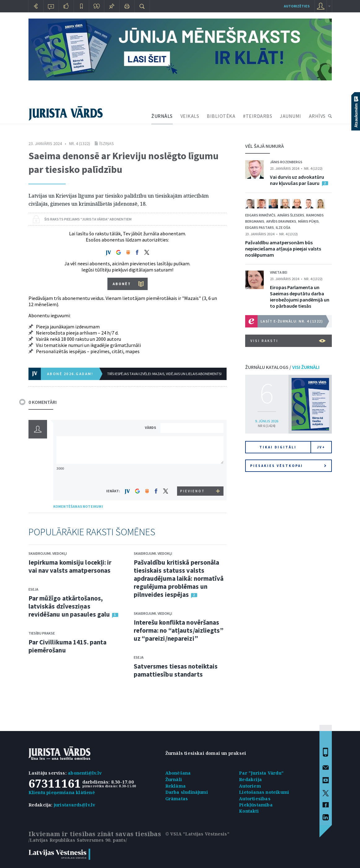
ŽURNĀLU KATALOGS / (282, 367)
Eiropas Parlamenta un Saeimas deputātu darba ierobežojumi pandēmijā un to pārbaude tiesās (300, 297)
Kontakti (249, 811)
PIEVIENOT (193, 491)
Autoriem (250, 786)
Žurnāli (174, 779)
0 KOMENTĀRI (43, 402)
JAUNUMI (291, 116)
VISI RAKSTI (288, 341)
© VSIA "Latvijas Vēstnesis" (197, 834)
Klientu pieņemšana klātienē (62, 792)
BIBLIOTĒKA (221, 116)
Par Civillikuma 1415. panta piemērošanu (68, 646)
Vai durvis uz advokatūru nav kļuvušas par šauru (297, 180)
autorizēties (297, 6)
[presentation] (193, 475)
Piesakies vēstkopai (288, 466)
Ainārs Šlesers (291, 215)
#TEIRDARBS (258, 116)
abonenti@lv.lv (85, 773)
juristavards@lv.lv (75, 805)
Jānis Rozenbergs (286, 162)
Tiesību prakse (42, 633)
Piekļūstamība (256, 805)
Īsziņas (107, 143)
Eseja (33, 589)
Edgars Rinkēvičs (260, 215)
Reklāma (176, 786)
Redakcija (250, 779)
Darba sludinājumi (187, 792)
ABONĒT (122, 284)
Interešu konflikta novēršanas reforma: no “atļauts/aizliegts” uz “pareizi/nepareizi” (179, 630)
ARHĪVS (317, 116)
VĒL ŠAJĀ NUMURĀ (265, 146)
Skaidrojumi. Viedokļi (48, 553)
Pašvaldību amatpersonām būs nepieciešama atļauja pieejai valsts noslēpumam (283, 249)
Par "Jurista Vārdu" (261, 773)
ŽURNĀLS (162, 116)
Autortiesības (255, 799)
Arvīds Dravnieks (281, 221)
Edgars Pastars (260, 227)
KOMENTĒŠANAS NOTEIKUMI (78, 506)
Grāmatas (177, 799)
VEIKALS (190, 116)
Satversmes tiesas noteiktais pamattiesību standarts (176, 670)
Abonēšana (178, 773)
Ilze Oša (283, 227)
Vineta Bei (279, 272)
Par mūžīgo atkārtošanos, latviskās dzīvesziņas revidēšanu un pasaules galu (69, 606)
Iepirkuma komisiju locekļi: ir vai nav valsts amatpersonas (70, 566)
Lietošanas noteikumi (264, 792)
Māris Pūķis (308, 221)
